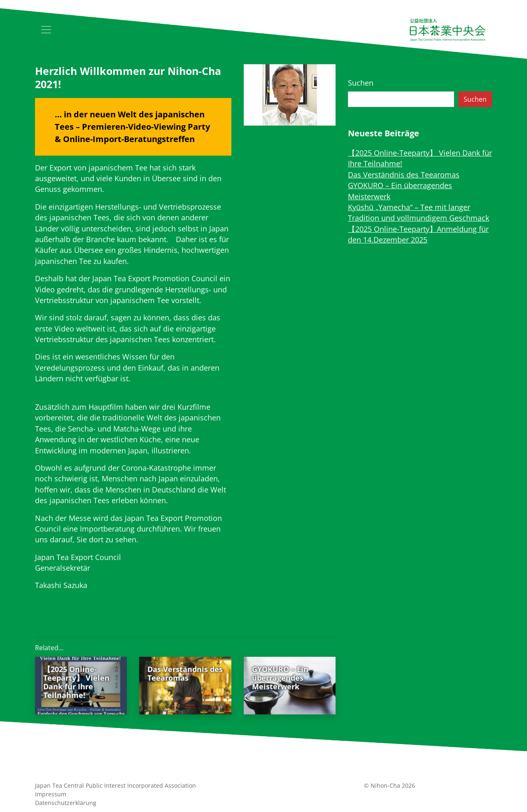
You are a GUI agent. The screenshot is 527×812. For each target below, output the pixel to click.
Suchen (361, 83)
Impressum (51, 794)
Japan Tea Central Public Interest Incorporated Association (115, 785)
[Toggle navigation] (46, 30)
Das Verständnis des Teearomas (404, 175)
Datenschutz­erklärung (66, 803)
